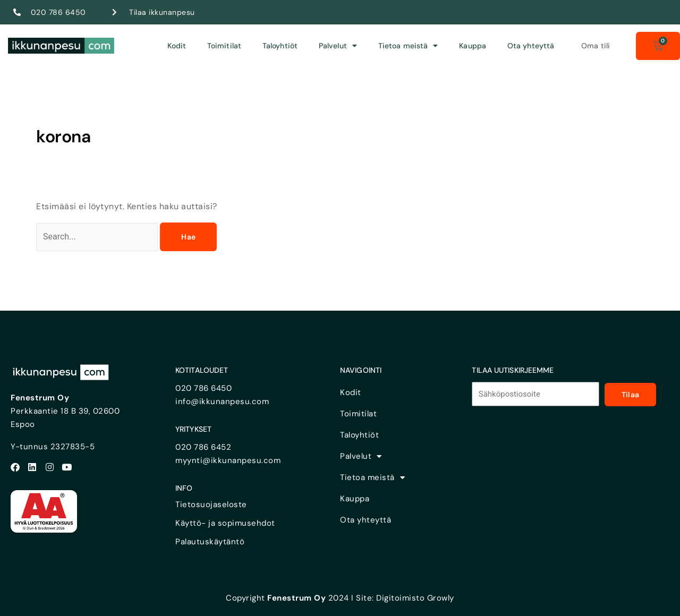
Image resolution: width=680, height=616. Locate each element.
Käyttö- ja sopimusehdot (225, 523)
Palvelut (338, 46)
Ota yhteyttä (531, 46)
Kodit (177, 46)
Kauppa (473, 46)
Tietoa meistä (408, 46)
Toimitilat (224, 46)
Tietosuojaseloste (211, 504)
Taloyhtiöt (280, 46)
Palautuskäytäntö (210, 542)
